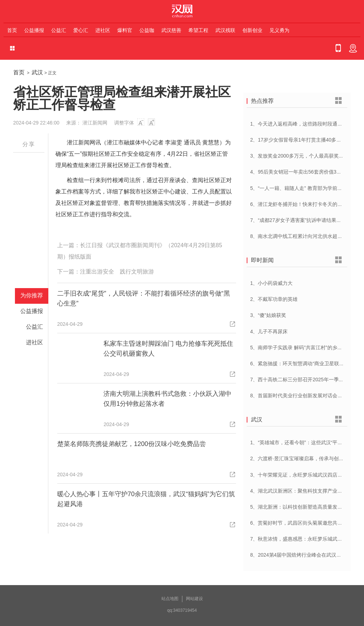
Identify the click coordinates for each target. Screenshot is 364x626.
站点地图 (170, 599)
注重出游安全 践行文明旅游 (117, 272)
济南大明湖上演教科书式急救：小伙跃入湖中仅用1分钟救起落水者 (167, 399)
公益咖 (147, 30)
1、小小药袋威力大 (272, 283)
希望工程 (198, 30)
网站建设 (194, 599)
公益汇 (59, 30)
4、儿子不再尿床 (269, 331)
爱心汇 (81, 30)
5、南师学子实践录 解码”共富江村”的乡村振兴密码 (306, 348)
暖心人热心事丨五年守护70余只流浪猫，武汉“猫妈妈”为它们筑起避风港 (146, 499)
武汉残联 (225, 30)
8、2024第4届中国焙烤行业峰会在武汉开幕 (298, 555)
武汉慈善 (171, 30)
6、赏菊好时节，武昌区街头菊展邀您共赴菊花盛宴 (306, 523)
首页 (12, 30)
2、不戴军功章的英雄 (274, 299)
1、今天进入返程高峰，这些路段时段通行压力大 (304, 124)
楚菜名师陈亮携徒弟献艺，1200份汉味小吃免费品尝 (132, 444)
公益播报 (34, 30)
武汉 (37, 72)
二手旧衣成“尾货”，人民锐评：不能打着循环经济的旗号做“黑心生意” (144, 298)
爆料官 (125, 30)
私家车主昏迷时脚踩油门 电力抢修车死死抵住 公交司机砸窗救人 (168, 349)
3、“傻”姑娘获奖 (268, 315)
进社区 (103, 30)
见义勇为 (279, 30)
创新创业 (252, 30)
